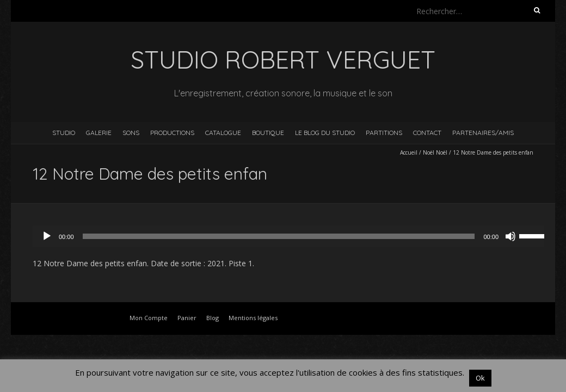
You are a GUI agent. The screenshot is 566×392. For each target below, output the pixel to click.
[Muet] (510, 236)
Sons (131, 133)
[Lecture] (47, 236)
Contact (427, 133)
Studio (64, 133)
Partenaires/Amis (483, 133)
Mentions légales (253, 318)
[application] (294, 236)
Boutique (268, 133)
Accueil (409, 152)
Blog (213, 318)
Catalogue (223, 133)
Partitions (384, 133)
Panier (187, 318)
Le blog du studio (325, 133)
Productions (172, 133)
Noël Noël (435, 152)
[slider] (279, 236)
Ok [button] (480, 378)
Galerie (99, 133)
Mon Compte (149, 318)
